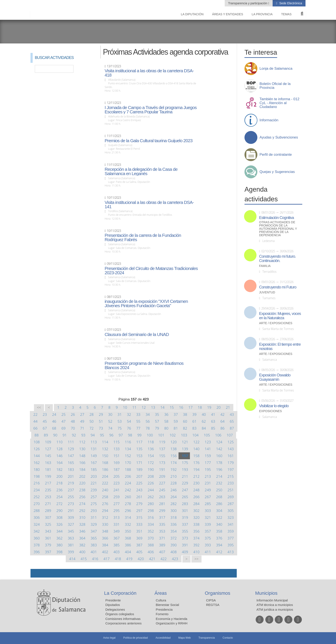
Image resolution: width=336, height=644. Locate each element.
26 (73, 414)
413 (231, 552)
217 (48, 483)
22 (35, 414)
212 (196, 476)
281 (162, 504)
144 (37, 456)
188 (128, 469)
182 (59, 469)
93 (83, 435)
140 (196, 449)
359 (231, 531)
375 (208, 538)
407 (162, 552)
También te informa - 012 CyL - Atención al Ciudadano (279, 103)
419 (129, 559)
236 (59, 490)
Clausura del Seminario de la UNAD (137, 334)
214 (219, 476)
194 (196, 469)
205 (117, 476)
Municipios (266, 593)
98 (130, 435)
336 (174, 524)
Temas (286, 14)
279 (139, 504)
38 (185, 414)
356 (196, 531)
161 (231, 456)
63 (213, 421)
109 (48, 442)
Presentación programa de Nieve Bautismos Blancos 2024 (144, 365)
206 (128, 476)
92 (74, 435)
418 (118, 559)
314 (128, 517)
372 (174, 538)
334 (151, 524)
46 (54, 421)
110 (59, 442)
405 (139, 552)
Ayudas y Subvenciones (279, 137)
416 (95, 559)
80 (166, 428)
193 (185, 469)
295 (117, 511)
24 (54, 414)
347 (94, 531)
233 (231, 483)
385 (117, 545)
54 (129, 421)
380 (59, 545)
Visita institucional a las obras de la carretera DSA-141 (149, 205)
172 (151, 463)
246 (174, 490)
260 (128, 497)
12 (144, 407)
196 (219, 469)
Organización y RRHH (172, 623)
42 (222, 414)
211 (185, 476)
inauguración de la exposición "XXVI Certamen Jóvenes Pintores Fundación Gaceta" (146, 304)
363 (71, 538)
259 (117, 497)
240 (105, 490)
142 (219, 449)
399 (71, 552)
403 (117, 552)
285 (208, 504)
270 (37, 504)
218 (59, 483)
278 (128, 504)
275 (94, 504)
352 (151, 531)
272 (59, 504)
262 (151, 497)
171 (139, 463)
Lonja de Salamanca (276, 69)
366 (105, 538)
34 (148, 414)
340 (219, 524)
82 (185, 428)
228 (174, 483)
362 (59, 538)
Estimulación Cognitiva (276, 218)
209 (162, 476)
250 (219, 490)
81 (176, 428)
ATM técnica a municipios (275, 605)
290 (59, 511)
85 (213, 428)
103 (184, 435)
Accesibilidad (163, 638)
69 (63, 428)
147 (71, 456)
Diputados (113, 605)
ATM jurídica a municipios (275, 609)
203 (94, 476)
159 (208, 456)
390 (174, 545)
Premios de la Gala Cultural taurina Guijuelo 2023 (149, 141)
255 (71, 497)
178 (219, 463)
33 (138, 414)
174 (174, 463)
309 (71, 517)
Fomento (162, 614)
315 (139, 517)
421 (152, 559)
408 (174, 552)
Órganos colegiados (120, 614)
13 (153, 407)
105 (207, 435)
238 (82, 490)
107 (230, 435)
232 (219, 483)
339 (208, 524)
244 (151, 490)
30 (110, 414)
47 (63, 421)
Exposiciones (270, 411)
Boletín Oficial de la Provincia (275, 86)
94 (93, 435)
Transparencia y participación (248, 3)
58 (166, 421)
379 (48, 545)
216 (37, 483)
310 (82, 517)
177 (208, 463)
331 (117, 524)
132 (105, 449)
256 (82, 497)
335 (162, 524)
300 (174, 511)
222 (105, 483)
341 (231, 524)
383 (94, 545)
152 (128, 456)
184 (82, 469)
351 (139, 531)
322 (219, 517)
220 (82, 483)
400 (82, 552)
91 (65, 435)
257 (94, 497)
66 (35, 428)
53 (120, 421)
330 (105, 524)
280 (151, 504)
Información (269, 120)
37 (176, 414)
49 (82, 421)
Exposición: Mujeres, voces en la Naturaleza (280, 316)
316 (151, 517)
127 (48, 449)
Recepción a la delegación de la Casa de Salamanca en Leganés (141, 171)
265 (185, 497)
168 (105, 463)
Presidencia (164, 609)
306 (37, 517)
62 (204, 421)
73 (101, 428)
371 (162, 538)
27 (82, 414)
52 (110, 421)
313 (117, 517)
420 (141, 559)
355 (185, 531)
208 (151, 476)
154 (151, 456)
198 (37, 476)
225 (139, 483)
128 (59, 449)
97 (121, 435)
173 (162, 463)
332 (128, 524)
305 (231, 511)
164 (59, 463)
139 (185, 449)
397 (48, 552)
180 (37, 469)
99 (139, 435)
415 (84, 559)
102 (173, 435)
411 (208, 552)
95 (102, 435)
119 (162, 442)
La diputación (192, 14)
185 (94, 469)
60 (185, 421)
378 (37, 545)
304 (219, 511)
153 (139, 456)
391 (185, 545)
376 (219, 538)
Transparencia (207, 638)
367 (117, 538)
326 (59, 524)
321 (208, 517)
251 (231, 490)
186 (105, 469)
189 (139, 469)
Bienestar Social (167, 605)
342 (37, 531)
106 (218, 435)
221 (94, 483)
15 (172, 407)
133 (117, 449)
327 (71, 524)
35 (157, 414)
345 (71, 531)
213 (208, 476)
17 (190, 407)
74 (110, 428)
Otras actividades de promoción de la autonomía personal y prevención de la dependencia (278, 229)
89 (46, 435)
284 (196, 504)
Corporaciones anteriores (124, 623)
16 (181, 407)
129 (71, 449)
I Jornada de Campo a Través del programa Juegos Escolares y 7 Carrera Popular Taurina (151, 110)
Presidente (113, 600)
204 (105, 476)
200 (59, 476)
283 (185, 504)
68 (54, 428)
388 (151, 545)
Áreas (161, 593)
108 (37, 442)
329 (94, 524)
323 (231, 517)
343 (48, 531)
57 (157, 421)
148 (82, 456)
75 (120, 428)
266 (196, 497)
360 (37, 538)
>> (196, 559)
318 (174, 517)
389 (162, 545)
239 (94, 490)
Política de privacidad (136, 638)
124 (219, 442)
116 (128, 442)
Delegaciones (115, 609)
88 (37, 435)
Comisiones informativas (123, 619)
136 (151, 449)
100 (150, 435)
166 (82, 463)
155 (162, 456)
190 (151, 469)
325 (48, 524)
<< (39, 408)
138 (174, 449)
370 (151, 538)
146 (59, 456)
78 (148, 428)
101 (161, 435)
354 (174, 531)
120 (174, 442)
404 (128, 552)
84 (204, 428)
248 (196, 490)
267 (208, 497)
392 (196, 545)
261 (139, 497)
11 (134, 407)
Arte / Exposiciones (276, 323)
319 (185, 517)
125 (231, 442)
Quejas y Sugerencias (277, 172)
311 (94, 517)
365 (94, 538)
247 (185, 490)
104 (195, 435)
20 (219, 407)
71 (82, 428)
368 (128, 538)
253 (48, 497)
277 (117, 504)
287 (231, 504)
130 (82, 449)
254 (59, 497)
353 (162, 531)
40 (204, 414)
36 (166, 414)
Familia (265, 266)
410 (196, 552)
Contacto (228, 638)
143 (231, 449)
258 (105, 497)
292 (82, 511)
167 (94, 463)
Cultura (161, 600)
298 (151, 511)
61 (194, 421)
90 (55, 435)
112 (82, 442)
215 (231, 476)
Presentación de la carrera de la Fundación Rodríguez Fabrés (143, 237)
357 (208, 531)
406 (151, 552)
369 (139, 538)
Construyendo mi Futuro (278, 287)
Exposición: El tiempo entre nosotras (280, 347)
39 (194, 414)
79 (157, 428)
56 (148, 421)
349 (117, 531)
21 (228, 407)
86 (222, 428)
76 (129, 428)
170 (128, 463)
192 (174, 469)
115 (117, 442)
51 (101, 421)
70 (73, 428)
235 (48, 490)
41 (213, 414)
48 (73, 421)
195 (208, 469)
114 (105, 442)
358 (219, 531)
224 (128, 483)
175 (185, 463)
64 (222, 421)
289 (48, 511)
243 (139, 490)
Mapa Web (185, 638)
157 (185, 456)
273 (71, 504)
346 (82, 531)
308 (59, 517)
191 (162, 469)
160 (219, 456)
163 (48, 463)
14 (162, 407)
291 (71, 511)
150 (105, 456)
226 (151, 483)
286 (219, 504)
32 (129, 414)
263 (162, 497)
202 (82, 476)
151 (117, 456)
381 (71, 545)
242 (128, 490)
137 (162, 449)
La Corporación (120, 593)
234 (37, 490)
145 (48, 456)
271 (48, 504)
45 (45, 421)
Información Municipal (272, 600)
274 (82, 504)
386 (128, 545)
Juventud (267, 292)
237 (71, 490)
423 (175, 559)
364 (82, 538)
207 (139, 476)
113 (94, 442)
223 (117, 483)
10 (125, 407)
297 (139, 511)
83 (194, 428)
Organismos (218, 593)
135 (139, 449)
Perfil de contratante (276, 155)
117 (139, 442)
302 (196, 511)
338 (196, 524)
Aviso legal (109, 638)
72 (92, 428)
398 (59, 552)
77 (138, 428)
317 (162, 517)
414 (72, 559)
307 (48, 517)
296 (128, 511)
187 (117, 469)
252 (37, 497)
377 (231, 538)
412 (219, 552)
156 (173, 456)
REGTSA (213, 605)
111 (71, 442)
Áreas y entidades (228, 14)
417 (106, 559)
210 (174, 476)
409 (185, 552)
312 (105, 517)
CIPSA (211, 600)
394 (219, 545)
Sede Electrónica (290, 3)
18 (200, 407)
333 (139, 524)
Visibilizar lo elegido (274, 406)
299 (162, 511)
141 (208, 449)
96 (111, 435)
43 (232, 414)
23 (45, 414)
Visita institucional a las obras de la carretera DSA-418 (149, 73)
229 (185, 483)
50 (92, 421)
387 (139, 545)
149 (94, 456)
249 (208, 490)
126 (37, 449)
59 (176, 421)
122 (196, 442)
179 (231, 463)
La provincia (262, 14)
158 (196, 456)
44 (35, 421)
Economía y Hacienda (172, 619)
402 (105, 552)
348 (105, 531)
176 (196, 463)
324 (37, 524)
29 (101, 414)
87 (232, 428)
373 (185, 538)
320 (196, 517)
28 (92, 414)
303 (208, 511)
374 (196, 538)
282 (174, 504)
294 (105, 511)
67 (45, 428)
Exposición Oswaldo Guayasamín (275, 377)
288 (37, 511)
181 (48, 469)
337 (185, 524)
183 (71, 469)
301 (185, 511)
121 (185, 442)
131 (94, 449)
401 (94, 552)
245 (162, 490)
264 (174, 497)
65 (232, 421)
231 (208, 483)
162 (37, 463)
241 (117, 490)
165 (71, 463)
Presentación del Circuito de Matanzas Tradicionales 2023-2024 (151, 271)
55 (138, 421)
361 (48, 538)
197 (231, 469)
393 (208, 545)
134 (128, 449)
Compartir (36, 573)
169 (117, 463)
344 (59, 531)
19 (209, 407)
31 (120, 414)
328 (82, 524)
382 (82, 545)
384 (105, 545)
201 (71, 476)
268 (219, 497)
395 (231, 545)
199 (48, 476)
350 (128, 531)
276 (105, 504)
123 (208, 442)
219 (71, 483)
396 (37, 552)
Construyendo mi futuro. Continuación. (277, 259)
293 (94, 511)
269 (231, 497)
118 (151, 442)
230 (196, 483)
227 (162, 483)
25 (63, 414)
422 (164, 559)
